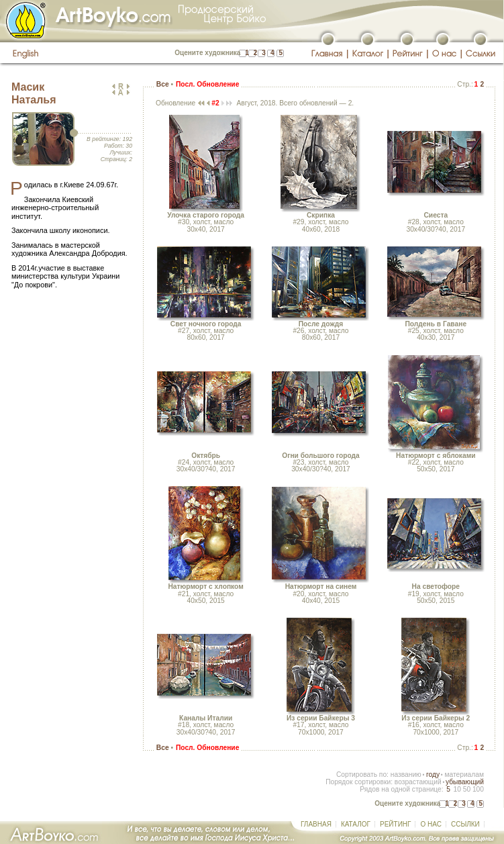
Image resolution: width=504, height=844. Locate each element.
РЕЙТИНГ (395, 824)
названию (406, 775)
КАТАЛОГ (356, 824)
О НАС (431, 824)
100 (478, 789)
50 (467, 789)
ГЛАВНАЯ (316, 824)
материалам (464, 775)
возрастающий (418, 782)
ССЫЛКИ (465, 824)
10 (457, 789)
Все (163, 84)
